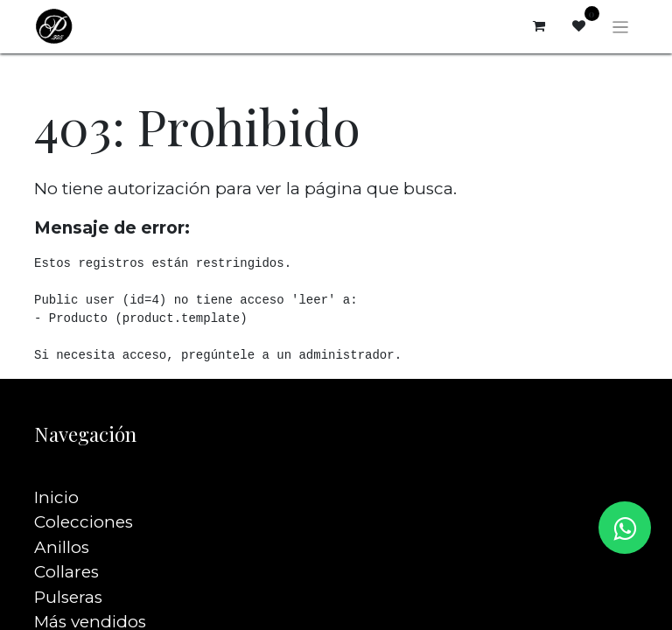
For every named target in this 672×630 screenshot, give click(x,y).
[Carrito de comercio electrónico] (539, 26)
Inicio (56, 472)
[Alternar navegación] (621, 26)
